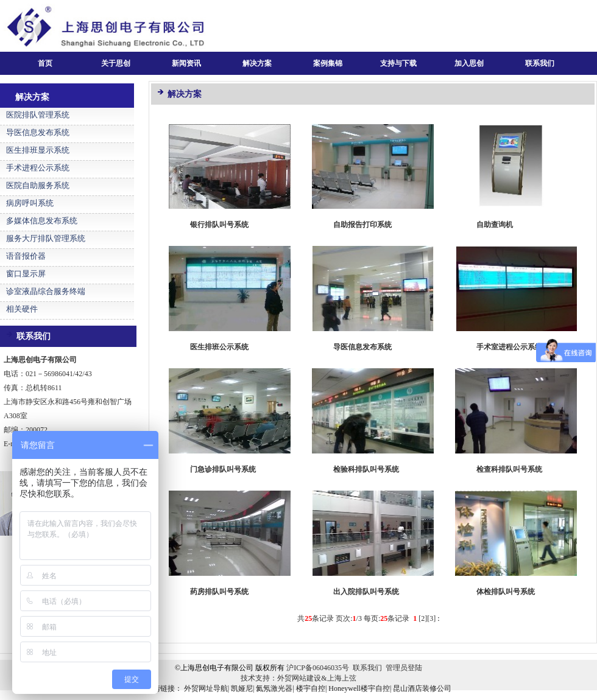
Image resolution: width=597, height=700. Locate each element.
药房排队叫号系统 (219, 592)
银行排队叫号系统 (219, 225)
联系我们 (540, 63)
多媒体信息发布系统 (42, 221)
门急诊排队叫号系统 (223, 469)
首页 (45, 63)
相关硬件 (22, 309)
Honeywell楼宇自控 (359, 688)
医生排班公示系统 (219, 347)
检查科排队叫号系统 (509, 469)
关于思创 (116, 63)
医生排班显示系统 (38, 150)
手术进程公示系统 (38, 168)
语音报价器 (26, 256)
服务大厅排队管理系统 (46, 238)
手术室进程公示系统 (509, 347)
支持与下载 (398, 63)
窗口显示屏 (26, 274)
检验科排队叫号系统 (366, 469)
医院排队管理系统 (38, 115)
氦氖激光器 (274, 688)
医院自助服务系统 (38, 185)
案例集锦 (328, 63)
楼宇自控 (311, 688)
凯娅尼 (242, 688)
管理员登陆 (404, 668)
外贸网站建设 (299, 678)
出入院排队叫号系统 (366, 592)
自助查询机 (495, 225)
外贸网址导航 (206, 688)
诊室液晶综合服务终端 (46, 291)
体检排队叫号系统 (506, 592)
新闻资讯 (186, 63)
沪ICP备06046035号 (318, 668)
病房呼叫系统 (30, 203)
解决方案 (257, 63)
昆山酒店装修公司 (422, 688)
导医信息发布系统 (38, 132)
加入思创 (469, 63)
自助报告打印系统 (362, 225)
